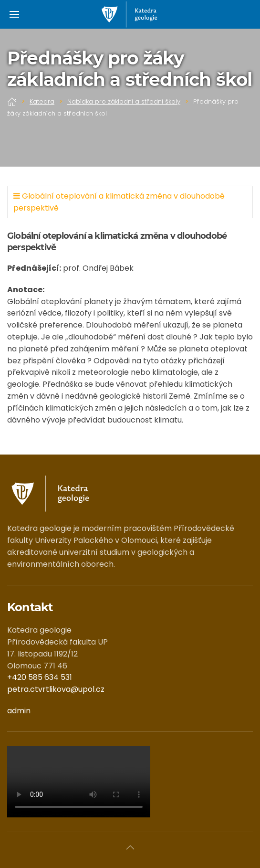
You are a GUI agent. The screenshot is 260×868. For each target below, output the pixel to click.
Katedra (42, 101)
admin (19, 711)
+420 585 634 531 (40, 677)
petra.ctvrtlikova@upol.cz (56, 689)
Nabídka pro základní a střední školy (124, 101)
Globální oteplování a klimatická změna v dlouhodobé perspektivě (119, 202)
